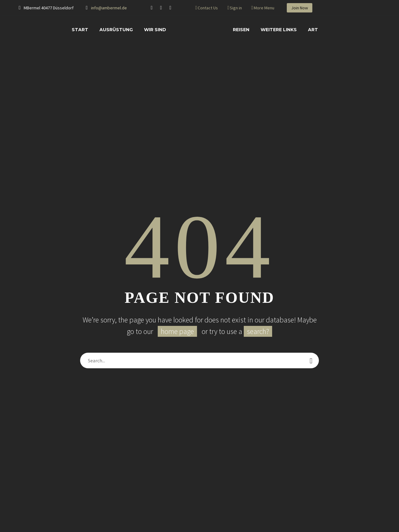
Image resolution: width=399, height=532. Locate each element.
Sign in (236, 8)
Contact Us (208, 8)
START (80, 30)
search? (258, 331)
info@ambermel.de (109, 8)
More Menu (264, 8)
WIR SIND (155, 30)
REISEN (241, 30)
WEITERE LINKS (279, 30)
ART (313, 30)
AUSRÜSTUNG (116, 30)
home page (177, 331)
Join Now (300, 8)
